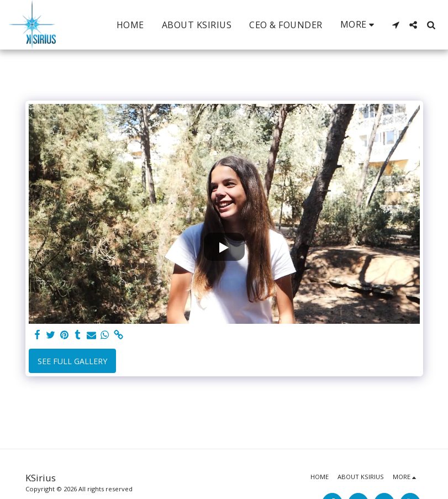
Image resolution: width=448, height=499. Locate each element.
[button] (396, 25)
